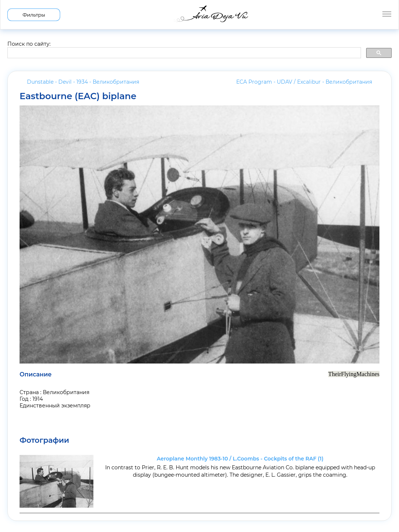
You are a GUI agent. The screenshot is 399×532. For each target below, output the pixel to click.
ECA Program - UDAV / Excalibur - (304, 82)
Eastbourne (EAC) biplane (78, 96)
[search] (183, 53)
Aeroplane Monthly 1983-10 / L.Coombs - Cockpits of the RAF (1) (240, 459)
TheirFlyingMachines (354, 374)
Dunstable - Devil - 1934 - (83, 82)
